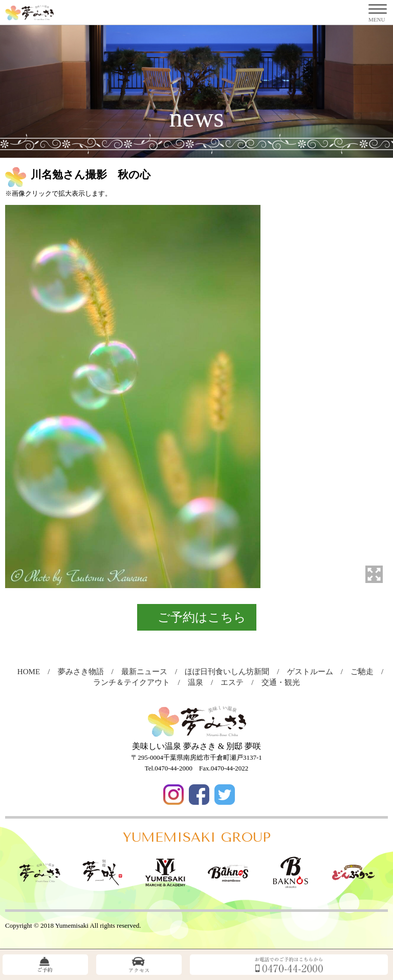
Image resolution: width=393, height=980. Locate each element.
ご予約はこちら (202, 617)
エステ (236, 682)
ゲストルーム (314, 672)
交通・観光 (285, 682)
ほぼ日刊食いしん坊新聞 (231, 672)
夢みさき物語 (85, 672)
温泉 (199, 682)
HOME (32, 672)
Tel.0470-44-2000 (169, 768)
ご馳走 (366, 672)
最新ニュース (148, 672)
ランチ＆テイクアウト (135, 682)
